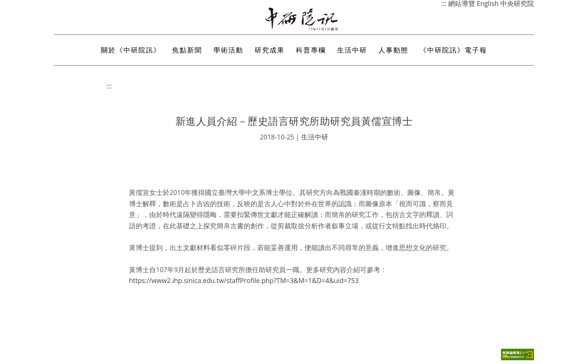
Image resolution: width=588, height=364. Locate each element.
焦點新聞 (187, 50)
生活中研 (352, 50)
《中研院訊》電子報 (453, 50)
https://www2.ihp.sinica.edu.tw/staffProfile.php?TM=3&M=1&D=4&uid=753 (244, 280)
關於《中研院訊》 (131, 50)
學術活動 (228, 50)
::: (109, 86)
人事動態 (393, 50)
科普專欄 (311, 50)
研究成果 (270, 50)
